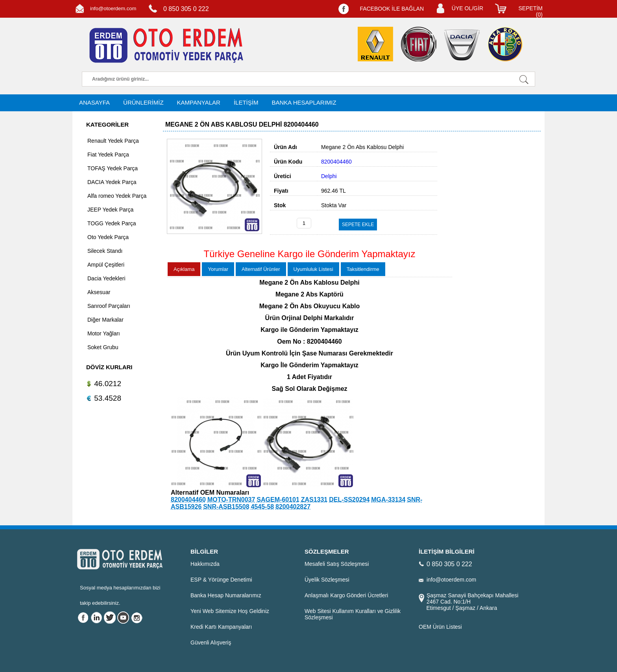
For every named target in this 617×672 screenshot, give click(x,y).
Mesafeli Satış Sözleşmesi (337, 564)
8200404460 (188, 500)
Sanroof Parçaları (109, 306)
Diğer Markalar (105, 320)
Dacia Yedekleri (106, 278)
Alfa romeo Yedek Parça (117, 196)
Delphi (329, 176)
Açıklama (184, 269)
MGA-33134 (388, 500)
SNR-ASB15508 (226, 507)
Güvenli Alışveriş (211, 643)
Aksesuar (99, 292)
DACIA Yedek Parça (112, 182)
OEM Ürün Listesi (440, 627)
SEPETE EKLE (358, 225)
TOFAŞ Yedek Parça (113, 168)
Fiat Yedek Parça (108, 155)
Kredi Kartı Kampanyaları (221, 627)
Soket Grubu (103, 347)
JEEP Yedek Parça (110, 210)
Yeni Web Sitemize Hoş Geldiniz (230, 611)
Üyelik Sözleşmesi (327, 580)
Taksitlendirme (363, 269)
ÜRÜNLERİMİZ (143, 102)
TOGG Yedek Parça (112, 223)
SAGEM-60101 (278, 500)
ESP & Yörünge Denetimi (221, 580)
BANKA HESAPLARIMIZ (304, 102)
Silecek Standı (105, 251)
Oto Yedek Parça (108, 237)
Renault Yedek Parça (113, 141)
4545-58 (262, 507)
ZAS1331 (314, 500)
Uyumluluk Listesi (313, 269)
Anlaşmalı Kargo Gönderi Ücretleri (346, 595)
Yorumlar (218, 269)
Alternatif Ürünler (261, 269)
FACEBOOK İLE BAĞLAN (392, 9)
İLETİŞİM (246, 102)
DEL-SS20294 (349, 500)
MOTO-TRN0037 (231, 500)
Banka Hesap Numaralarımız (226, 595)
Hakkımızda (205, 564)
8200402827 (293, 507)
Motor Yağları (104, 333)
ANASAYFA (94, 102)
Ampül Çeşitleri (106, 265)
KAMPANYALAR (199, 102)
